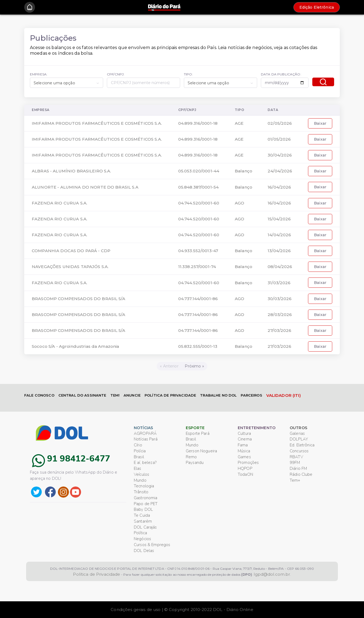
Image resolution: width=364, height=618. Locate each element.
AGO (239, 203)
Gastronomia (146, 498)
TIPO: (188, 74)
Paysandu (195, 463)
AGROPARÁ (145, 433)
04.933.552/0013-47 (198, 251)
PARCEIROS (251, 395)
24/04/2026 (280, 171)
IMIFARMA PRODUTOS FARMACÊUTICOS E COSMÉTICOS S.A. (97, 123)
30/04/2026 (280, 155)
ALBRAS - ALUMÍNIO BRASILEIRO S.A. (71, 171)
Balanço (244, 171)
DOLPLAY (299, 439)
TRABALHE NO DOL (218, 395)
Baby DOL (143, 509)
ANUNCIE (132, 395)
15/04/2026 (279, 219)
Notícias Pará (146, 439)
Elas (138, 468)
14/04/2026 (279, 235)
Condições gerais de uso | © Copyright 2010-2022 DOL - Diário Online (182, 610)
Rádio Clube (301, 474)
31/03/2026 (279, 283)
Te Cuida (142, 515)
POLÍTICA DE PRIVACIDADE (170, 395)
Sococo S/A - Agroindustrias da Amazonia (75, 346)
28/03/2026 (280, 315)
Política (140, 533)
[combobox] (66, 83)
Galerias (297, 433)
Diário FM (298, 468)
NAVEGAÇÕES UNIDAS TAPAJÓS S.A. (70, 267)
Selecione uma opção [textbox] (54, 83)
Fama (243, 445)
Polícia (140, 451)
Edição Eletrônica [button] (317, 7)
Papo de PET (146, 504)
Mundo (140, 480)
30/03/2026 (280, 299)
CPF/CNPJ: (116, 74)
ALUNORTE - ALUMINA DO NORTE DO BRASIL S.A (85, 187)
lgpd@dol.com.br (272, 574)
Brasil (139, 457)
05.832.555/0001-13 (198, 346)
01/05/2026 (279, 139)
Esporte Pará (198, 433)
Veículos (141, 474)
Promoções (248, 463)
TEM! (115, 395)
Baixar (320, 123)
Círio (138, 445)
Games (244, 457)
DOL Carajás (145, 527)
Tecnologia (144, 486)
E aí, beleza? (145, 463)
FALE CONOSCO (39, 395)
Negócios (142, 539)
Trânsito (141, 492)
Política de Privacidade (97, 574)
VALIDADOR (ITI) (283, 395)
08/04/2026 (280, 267)
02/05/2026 (280, 123)
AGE (239, 123)
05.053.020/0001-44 (199, 171)
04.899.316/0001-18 (198, 123)
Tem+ (295, 480)
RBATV (296, 457)
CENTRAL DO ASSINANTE (82, 395)
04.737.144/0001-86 (198, 299)
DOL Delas (144, 551)
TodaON (245, 474)
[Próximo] (195, 366)
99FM (295, 463)
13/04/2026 (279, 251)
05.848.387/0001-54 (199, 187)
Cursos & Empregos (152, 545)
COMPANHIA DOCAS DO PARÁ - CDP (71, 251)
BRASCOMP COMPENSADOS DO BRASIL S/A (78, 299)
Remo (191, 457)
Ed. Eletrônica (302, 445)
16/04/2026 (279, 187)
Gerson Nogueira (201, 451)
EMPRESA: (39, 74)
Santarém (143, 521)
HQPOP (245, 468)
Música (244, 451)
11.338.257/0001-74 (197, 267)
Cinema (245, 439)
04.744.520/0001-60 (199, 203)
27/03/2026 (279, 330)
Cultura (244, 433)
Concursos (299, 451)
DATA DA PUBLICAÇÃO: (281, 74)
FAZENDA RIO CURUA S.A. (59, 203)
